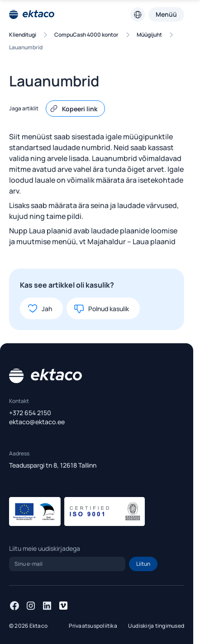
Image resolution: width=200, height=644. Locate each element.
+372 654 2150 (30, 413)
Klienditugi (23, 35)
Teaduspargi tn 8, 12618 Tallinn (53, 465)
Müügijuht (149, 35)
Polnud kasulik (101, 308)
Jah (40, 308)
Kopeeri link (73, 109)
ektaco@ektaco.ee (37, 422)
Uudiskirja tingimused (156, 626)
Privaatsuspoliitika (93, 626)
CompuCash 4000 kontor (86, 35)
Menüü (166, 14)
